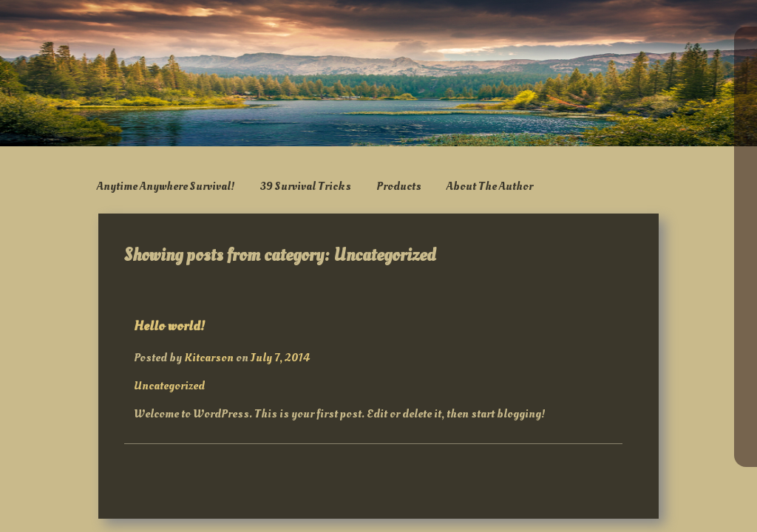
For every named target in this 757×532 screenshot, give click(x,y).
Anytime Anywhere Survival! (166, 186)
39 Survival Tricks (306, 186)
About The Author (490, 186)
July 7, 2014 (280, 358)
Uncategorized (169, 386)
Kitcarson (209, 358)
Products (399, 186)
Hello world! (169, 326)
